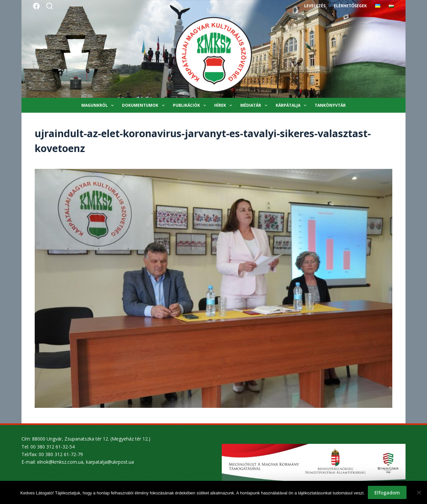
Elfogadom (387, 492)
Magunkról (99, 105)
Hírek (224, 105)
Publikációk (191, 105)
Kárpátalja (292, 105)
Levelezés (315, 6)
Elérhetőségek (350, 6)
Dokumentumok (144, 105)
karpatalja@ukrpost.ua (110, 462)
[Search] (50, 6)
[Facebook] (36, 6)
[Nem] (419, 492)
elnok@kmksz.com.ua (60, 462)
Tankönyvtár (330, 105)
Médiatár (255, 105)
